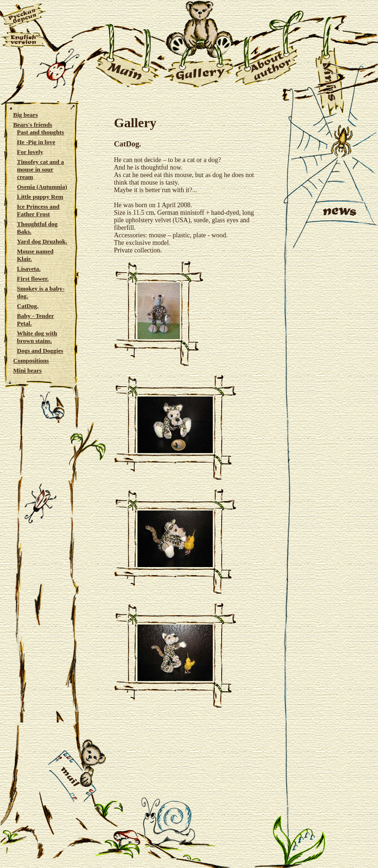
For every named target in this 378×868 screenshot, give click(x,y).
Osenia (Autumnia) (42, 187)
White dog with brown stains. (37, 337)
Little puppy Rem (40, 197)
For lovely (30, 152)
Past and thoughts (40, 132)
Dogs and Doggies (40, 351)
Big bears (25, 115)
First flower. (33, 279)
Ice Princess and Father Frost (38, 210)
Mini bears (27, 370)
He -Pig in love (36, 142)
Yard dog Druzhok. (42, 241)
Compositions (31, 361)
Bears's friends (33, 125)
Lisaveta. (29, 269)
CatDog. (28, 306)
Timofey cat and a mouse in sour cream (40, 169)
